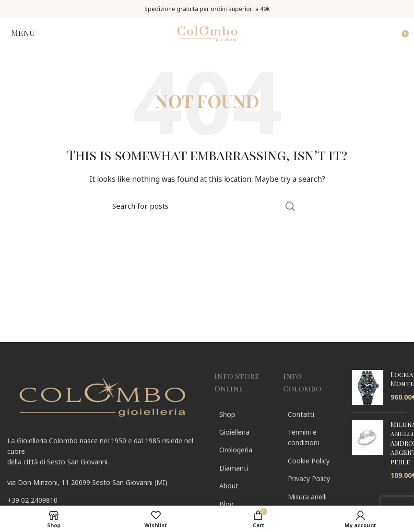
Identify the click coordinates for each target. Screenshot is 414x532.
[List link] (104, 500)
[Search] (207, 206)
